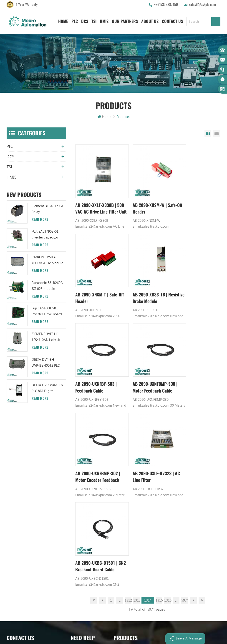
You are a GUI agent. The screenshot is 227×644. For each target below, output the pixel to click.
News (75, 462)
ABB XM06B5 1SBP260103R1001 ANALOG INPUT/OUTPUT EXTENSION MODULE (136, 478)
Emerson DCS (175, 462)
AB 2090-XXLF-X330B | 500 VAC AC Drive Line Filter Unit (97, 201)
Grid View (208, 134)
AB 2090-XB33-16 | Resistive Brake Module (97, 282)
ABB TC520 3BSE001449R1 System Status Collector (136, 509)
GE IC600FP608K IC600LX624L (187, 501)
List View (217, 134)
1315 (159, 397)
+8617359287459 (166, 4)
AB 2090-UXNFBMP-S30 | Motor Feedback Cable (193, 282)
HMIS (104, 21)
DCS (85, 21)
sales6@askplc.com (202, 4)
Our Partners (125, 21)
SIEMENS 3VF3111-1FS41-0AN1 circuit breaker (46, 338)
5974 (185, 397)
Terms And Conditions (87, 486)
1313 (137, 397)
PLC (75, 21)
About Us (150, 21)
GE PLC (170, 447)
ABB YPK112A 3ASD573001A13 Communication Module (136, 447)
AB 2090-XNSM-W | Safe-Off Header (142, 201)
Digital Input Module (181, 470)
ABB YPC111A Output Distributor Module (136, 486)
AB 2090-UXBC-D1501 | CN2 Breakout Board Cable (195, 364)
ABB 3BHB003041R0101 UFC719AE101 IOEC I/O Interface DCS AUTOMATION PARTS (136, 501)
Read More (40, 220)
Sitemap (77, 493)
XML (74, 501)
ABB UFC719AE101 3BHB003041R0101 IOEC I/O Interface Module (136, 470)
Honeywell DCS (177, 455)
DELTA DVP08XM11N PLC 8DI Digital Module (47, 389)
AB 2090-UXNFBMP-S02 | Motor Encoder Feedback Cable (94, 364)
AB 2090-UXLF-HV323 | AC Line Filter (146, 363)
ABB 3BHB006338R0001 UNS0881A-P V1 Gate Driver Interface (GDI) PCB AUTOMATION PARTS (136, 517)
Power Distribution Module (185, 509)
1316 (168, 397)
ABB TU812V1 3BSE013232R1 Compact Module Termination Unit (136, 493)
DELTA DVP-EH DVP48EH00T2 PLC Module (46, 363)
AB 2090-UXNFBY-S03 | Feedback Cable (146, 282)
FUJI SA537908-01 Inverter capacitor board (45, 235)
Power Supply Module (181, 478)
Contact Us (172, 21)
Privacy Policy (81, 509)
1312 (128, 397)
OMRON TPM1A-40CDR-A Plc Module (47, 261)
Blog (74, 478)
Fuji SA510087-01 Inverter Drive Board (47, 312)
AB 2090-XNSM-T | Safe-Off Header (190, 201)
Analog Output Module (182, 517)
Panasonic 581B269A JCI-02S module (47, 286)
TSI (94, 21)
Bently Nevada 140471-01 (184, 486)
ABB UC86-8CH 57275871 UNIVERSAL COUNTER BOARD (136, 462)
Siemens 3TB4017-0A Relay (48, 209)
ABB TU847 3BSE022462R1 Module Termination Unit (136, 455)
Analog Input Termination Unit (187, 493)
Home (63, 21)
